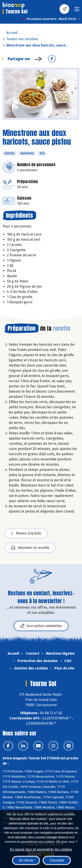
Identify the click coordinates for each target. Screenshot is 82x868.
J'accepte (57, 860)
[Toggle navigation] (77, 11)
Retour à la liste (26, 533)
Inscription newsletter (41, 626)
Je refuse (26, 860)
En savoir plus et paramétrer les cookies (41, 849)
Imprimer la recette (30, 548)
